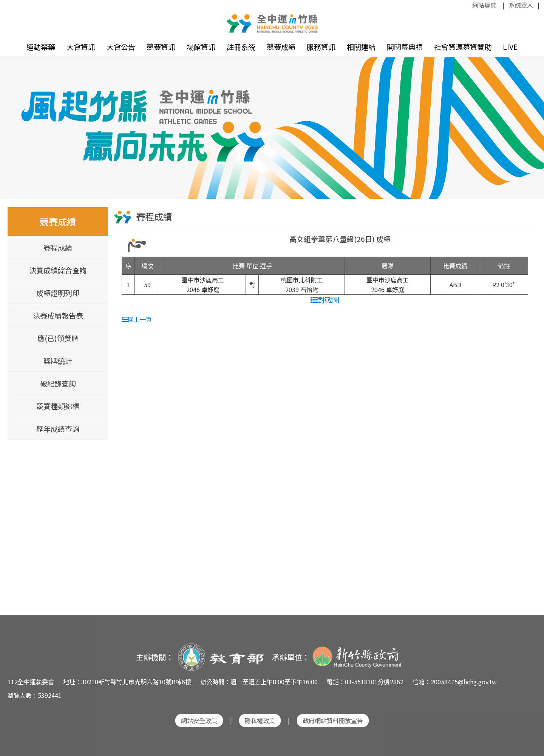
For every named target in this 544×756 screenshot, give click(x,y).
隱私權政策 (260, 721)
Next (531, 117)
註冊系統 (241, 47)
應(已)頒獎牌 (58, 338)
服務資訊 (321, 47)
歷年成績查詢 (58, 429)
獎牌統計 (58, 361)
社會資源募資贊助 (463, 47)
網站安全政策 (199, 721)
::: (468, 5)
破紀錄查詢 (58, 383)
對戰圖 (325, 300)
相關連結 (361, 47)
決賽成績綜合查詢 (58, 270)
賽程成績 (58, 248)
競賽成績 (281, 47)
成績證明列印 (58, 293)
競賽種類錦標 (58, 406)
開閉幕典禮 (405, 47)
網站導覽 (484, 5)
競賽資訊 (161, 47)
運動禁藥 (41, 47)
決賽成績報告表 (58, 316)
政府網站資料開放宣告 (333, 721)
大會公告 (121, 47)
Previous (13, 117)
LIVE (510, 47)
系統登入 (521, 5)
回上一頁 (137, 319)
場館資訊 (201, 47)
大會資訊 (81, 47)
